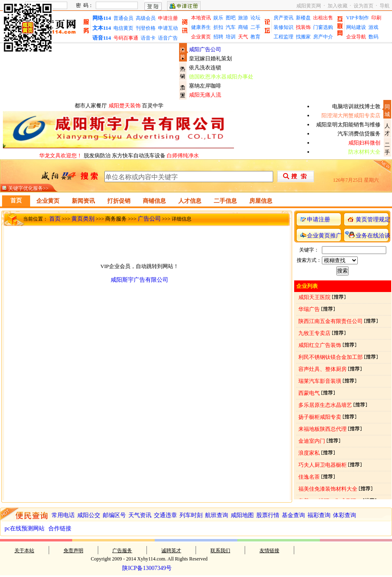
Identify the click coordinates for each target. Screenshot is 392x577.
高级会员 (146, 18)
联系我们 (220, 551)
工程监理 (283, 37)
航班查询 (217, 515)
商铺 (243, 27)
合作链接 (60, 528)
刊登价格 (146, 28)
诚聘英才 (171, 551)
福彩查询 (319, 515)
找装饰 (303, 27)
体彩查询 (345, 515)
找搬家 (303, 37)
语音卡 (148, 38)
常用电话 (63, 515)
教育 (255, 37)
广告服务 (122, 551)
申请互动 (168, 28)
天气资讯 (140, 515)
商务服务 (116, 219)
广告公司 (149, 219)
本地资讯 (201, 18)
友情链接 (269, 551)
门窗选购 (323, 27)
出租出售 (323, 18)
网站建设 (356, 27)
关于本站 (24, 551)
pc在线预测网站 (25, 528)
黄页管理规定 (373, 220)
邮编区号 (114, 515)
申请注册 (168, 18)
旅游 (243, 18)
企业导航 (356, 37)
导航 (385, 6)
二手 (255, 27)
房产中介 (323, 37)
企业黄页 (201, 37)
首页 (55, 219)
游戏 (373, 27)
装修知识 (283, 27)
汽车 (231, 27)
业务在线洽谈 (373, 236)
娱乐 (218, 18)
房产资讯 (283, 18)
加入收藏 (338, 6)
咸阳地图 (242, 515)
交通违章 (165, 515)
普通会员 (123, 18)
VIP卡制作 (358, 18)
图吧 (231, 18)
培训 (231, 37)
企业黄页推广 (324, 236)
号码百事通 (126, 38)
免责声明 (73, 551)
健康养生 (201, 27)
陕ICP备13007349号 (147, 568)
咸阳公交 (89, 515)
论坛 (255, 18)
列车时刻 (191, 515)
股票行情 (268, 515)
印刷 (376, 18)
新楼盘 (303, 18)
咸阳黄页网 (309, 6)
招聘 (218, 37)
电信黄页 (123, 28)
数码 (373, 37)
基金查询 (293, 515)
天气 (243, 37)
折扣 (218, 27)
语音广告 (168, 38)
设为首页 (364, 6)
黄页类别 (83, 219)
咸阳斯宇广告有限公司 (139, 280)
